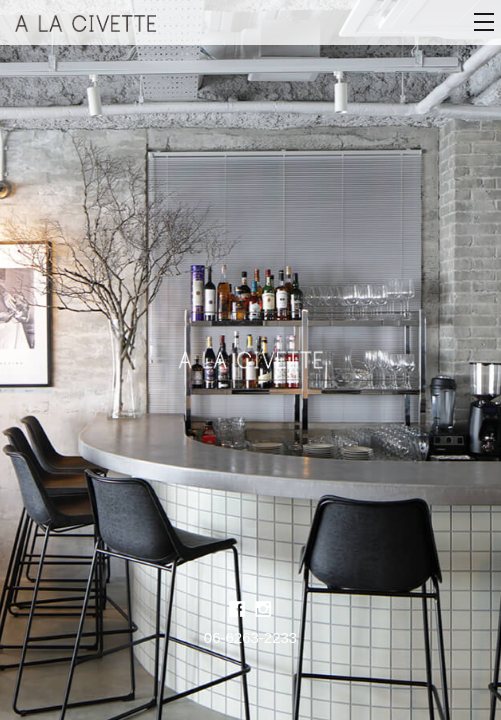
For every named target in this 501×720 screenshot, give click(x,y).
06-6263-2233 (250, 637)
